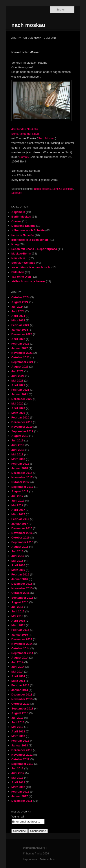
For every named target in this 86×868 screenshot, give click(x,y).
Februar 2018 (20, 464)
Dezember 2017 (22, 473)
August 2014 (20, 658)
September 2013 (22, 709)
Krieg (15, 244)
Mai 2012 (17, 778)
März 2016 (18, 570)
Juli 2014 (17, 662)
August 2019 (20, 436)
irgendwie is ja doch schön (30, 240)
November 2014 (22, 644)
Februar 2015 (20, 630)
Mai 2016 (17, 561)
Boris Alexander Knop (25, 134)
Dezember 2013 (22, 695)
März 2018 (18, 459)
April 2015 (18, 621)
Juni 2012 (18, 773)
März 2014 (18, 681)
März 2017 (18, 514)
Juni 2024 (18, 311)
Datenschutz (48, 859)
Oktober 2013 (20, 704)
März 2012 (18, 787)
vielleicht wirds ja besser (28, 281)
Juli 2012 (17, 768)
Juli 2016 (17, 551)
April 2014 (18, 676)
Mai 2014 (17, 672)
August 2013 (20, 713)
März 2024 (18, 320)
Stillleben (17, 193)
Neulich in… (20, 258)
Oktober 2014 (20, 648)
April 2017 (18, 510)
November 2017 (22, 477)
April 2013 (18, 731)
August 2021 (20, 367)
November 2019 (22, 427)
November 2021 (22, 353)
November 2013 (22, 699)
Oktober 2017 (20, 482)
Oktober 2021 (20, 357)
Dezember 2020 (22, 399)
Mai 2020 (17, 403)
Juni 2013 (18, 722)
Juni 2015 (18, 611)
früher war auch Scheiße (28, 230)
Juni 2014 (18, 667)
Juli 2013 (17, 718)
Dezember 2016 (22, 528)
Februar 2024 (20, 325)
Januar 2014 (20, 690)
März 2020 (18, 413)
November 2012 (22, 755)
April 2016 (18, 565)
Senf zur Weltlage (63, 189)
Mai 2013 (17, 727)
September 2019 (22, 431)
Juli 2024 (17, 307)
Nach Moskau (46, 138)
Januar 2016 (20, 579)
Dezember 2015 (22, 584)
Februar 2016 (20, 574)
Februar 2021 (20, 390)
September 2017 (22, 487)
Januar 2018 (20, 468)
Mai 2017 (17, 505)
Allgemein (18, 212)
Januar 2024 (20, 330)
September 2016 (22, 542)
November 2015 (22, 588)
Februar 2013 (20, 741)
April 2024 (18, 316)
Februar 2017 (20, 519)
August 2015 (20, 602)
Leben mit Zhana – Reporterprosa (34, 249)
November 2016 (22, 533)
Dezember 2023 (22, 334)
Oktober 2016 (20, 538)
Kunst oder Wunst (26, 52)
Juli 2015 (17, 607)
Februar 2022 (20, 344)
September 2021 (22, 362)
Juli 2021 (17, 371)
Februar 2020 (20, 417)
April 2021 (18, 385)
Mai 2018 (17, 454)
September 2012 (22, 764)
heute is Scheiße (23, 235)
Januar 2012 (20, 796)
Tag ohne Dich (21, 277)
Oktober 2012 (20, 759)
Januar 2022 (20, 348)
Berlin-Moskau (43, 189)
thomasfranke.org (34, 848)
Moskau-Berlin (21, 254)
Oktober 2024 (20, 297)
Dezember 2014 (22, 639)
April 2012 (18, 782)
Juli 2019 (17, 440)
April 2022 (18, 339)
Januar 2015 (20, 635)
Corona (16, 221)
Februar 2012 (20, 792)
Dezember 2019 (22, 422)
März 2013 (18, 736)
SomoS (24, 157)
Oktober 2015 (20, 593)
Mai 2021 (17, 381)
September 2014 (22, 653)
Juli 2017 (17, 496)
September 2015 (22, 598)
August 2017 (20, 491)
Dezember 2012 (22, 750)
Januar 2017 (20, 524)
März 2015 (18, 625)
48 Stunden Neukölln (25, 129)
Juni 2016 (18, 556)
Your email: (18, 817)
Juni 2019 (18, 445)
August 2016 (20, 547)
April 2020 (18, 408)
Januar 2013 (20, 745)
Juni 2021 (18, 376)
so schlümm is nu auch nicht (31, 267)
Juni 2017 (18, 501)
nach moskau (28, 25)
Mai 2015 (17, 616)
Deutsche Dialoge (23, 226)
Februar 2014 (20, 685)
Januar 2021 (20, 394)
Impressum (30, 859)
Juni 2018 (18, 450)
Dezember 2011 (22, 801)
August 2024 (20, 302)
